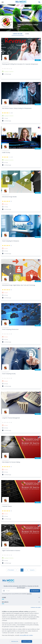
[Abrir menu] (3, 2)
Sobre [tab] (27, 34)
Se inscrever (35, 591)
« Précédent (11, 570)
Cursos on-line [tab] (18, 34)
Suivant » (32, 570)
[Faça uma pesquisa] (39, 2)
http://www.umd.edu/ (23, 29)
